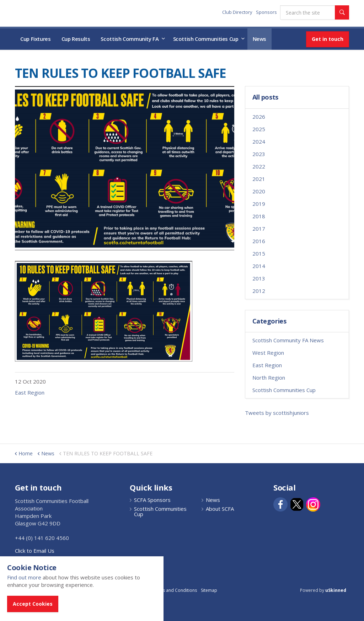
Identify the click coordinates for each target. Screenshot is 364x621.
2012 (259, 291)
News (260, 39)
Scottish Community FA (130, 39)
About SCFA (220, 509)
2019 (259, 204)
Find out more (24, 577)
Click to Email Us (35, 551)
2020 (259, 191)
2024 (259, 141)
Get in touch (328, 39)
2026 (259, 117)
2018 (259, 216)
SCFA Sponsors (152, 500)
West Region (268, 353)
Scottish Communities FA (59, 13)
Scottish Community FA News (288, 340)
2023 (259, 154)
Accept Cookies (33, 604)
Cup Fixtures (36, 39)
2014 (259, 266)
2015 (259, 253)
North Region (269, 378)
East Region (30, 392)
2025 (259, 129)
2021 (259, 179)
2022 (259, 166)
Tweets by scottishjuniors (277, 413)
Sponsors (266, 12)
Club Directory (237, 12)
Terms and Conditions (175, 590)
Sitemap (209, 590)
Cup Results (76, 39)
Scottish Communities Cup (206, 39)
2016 (259, 241)
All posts (265, 97)
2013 (259, 278)
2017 (259, 229)
